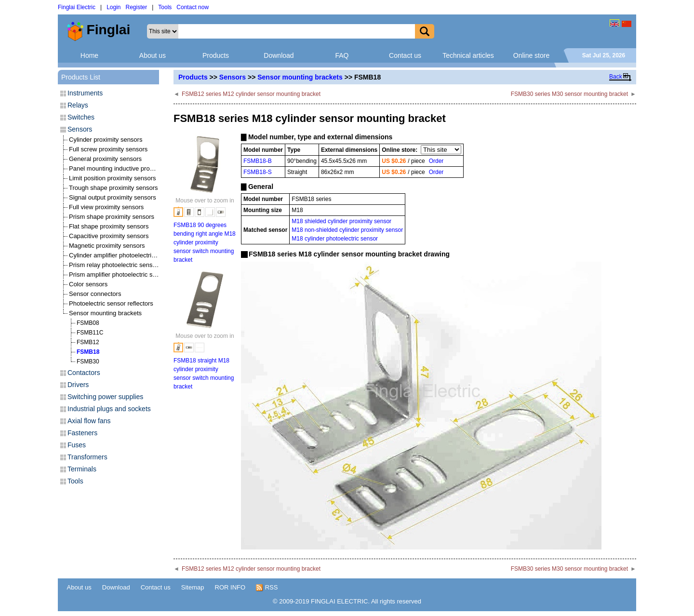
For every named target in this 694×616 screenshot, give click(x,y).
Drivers (78, 385)
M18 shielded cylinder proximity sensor (341, 221)
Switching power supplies (105, 397)
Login (113, 7)
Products (216, 55)
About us (153, 55)
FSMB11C (90, 333)
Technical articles (468, 55)
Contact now (193, 7)
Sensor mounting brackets (300, 77)
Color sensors (88, 284)
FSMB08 (88, 323)
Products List (81, 77)
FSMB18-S (258, 172)
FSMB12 (88, 342)
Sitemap (193, 587)
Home (89, 55)
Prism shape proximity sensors (112, 217)
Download (279, 55)
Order (436, 161)
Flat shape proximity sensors (109, 226)
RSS (267, 588)
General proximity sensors (105, 159)
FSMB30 (88, 362)
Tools (165, 7)
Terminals (82, 469)
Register (137, 7)
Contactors (84, 373)
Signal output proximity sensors (113, 197)
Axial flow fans (89, 421)
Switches (81, 117)
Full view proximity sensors (106, 207)
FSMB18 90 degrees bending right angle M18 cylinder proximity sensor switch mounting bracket (205, 242)
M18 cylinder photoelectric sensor (335, 239)
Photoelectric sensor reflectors (111, 303)
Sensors (233, 77)
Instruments (85, 93)
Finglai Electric (77, 7)
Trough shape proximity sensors (113, 188)
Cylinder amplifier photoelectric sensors (124, 255)
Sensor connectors (95, 294)
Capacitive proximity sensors (109, 236)
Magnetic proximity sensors (107, 246)
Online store (531, 55)
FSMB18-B (258, 161)
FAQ (342, 55)
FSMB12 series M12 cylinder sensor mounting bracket (251, 94)
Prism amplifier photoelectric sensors (120, 275)
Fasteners (82, 433)
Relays (78, 105)
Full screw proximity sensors (108, 149)
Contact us (405, 55)
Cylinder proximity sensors (106, 140)
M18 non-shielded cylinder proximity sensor (347, 230)
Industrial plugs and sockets (109, 409)
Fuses (77, 445)
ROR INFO (230, 587)
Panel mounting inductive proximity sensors (129, 168)
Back (616, 77)
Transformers (87, 457)
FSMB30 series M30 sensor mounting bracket (569, 94)
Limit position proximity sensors (113, 178)
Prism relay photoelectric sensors (115, 265)
